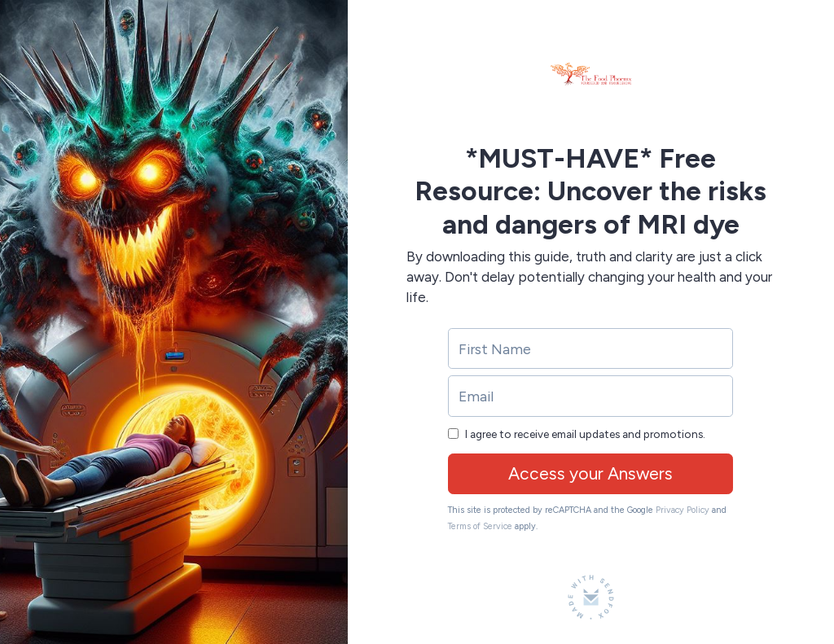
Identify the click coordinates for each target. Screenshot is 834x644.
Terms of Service (480, 526)
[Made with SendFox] (591, 597)
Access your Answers (590, 473)
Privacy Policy (683, 510)
